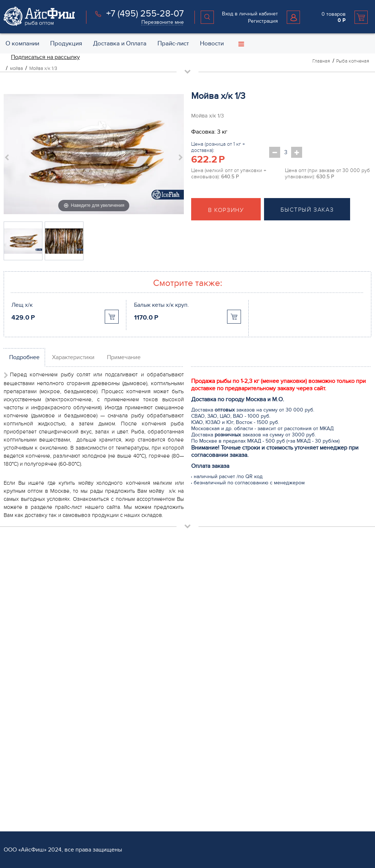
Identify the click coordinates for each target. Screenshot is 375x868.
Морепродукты (146, 660)
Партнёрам (18, 779)
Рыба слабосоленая (152, 636)
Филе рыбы (142, 601)
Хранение (140, 813)
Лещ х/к (22, 305)
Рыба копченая (146, 648)
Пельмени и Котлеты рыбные (163, 718)
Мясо (135, 695)
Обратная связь (273, 578)
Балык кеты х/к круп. (161, 305)
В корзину (226, 210)
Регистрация (263, 21)
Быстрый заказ (307, 210)
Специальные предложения (287, 601)
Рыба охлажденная (151, 590)
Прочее (138, 742)
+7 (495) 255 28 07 (31, 618)
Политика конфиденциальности (291, 625)
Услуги (138, 779)
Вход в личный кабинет (250, 14)
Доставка (139, 790)
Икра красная (145, 672)
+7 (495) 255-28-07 (145, 14)
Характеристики (73, 357)
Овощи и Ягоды (147, 625)
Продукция (143, 567)
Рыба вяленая (145, 730)
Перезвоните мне (163, 22)
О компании (270, 567)
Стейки (137, 613)
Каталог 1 (139, 754)
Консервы (140, 683)
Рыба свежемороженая (156, 578)
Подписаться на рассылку (45, 57)
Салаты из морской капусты (161, 707)
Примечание (124, 357)
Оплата (137, 802)
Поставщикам (20, 802)
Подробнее (24, 357)
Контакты (264, 590)
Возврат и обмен (274, 613)
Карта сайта (267, 636)
